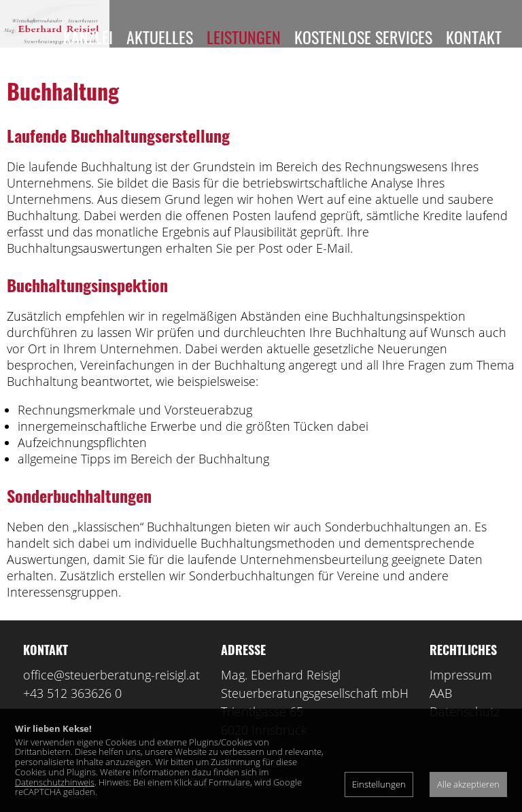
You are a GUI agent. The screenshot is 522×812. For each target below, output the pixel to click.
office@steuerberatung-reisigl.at (111, 695)
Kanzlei (88, 37)
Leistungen (244, 37)
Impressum (461, 695)
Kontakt (474, 37)
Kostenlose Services (363, 37)
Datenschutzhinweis (55, 782)
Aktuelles (160, 37)
